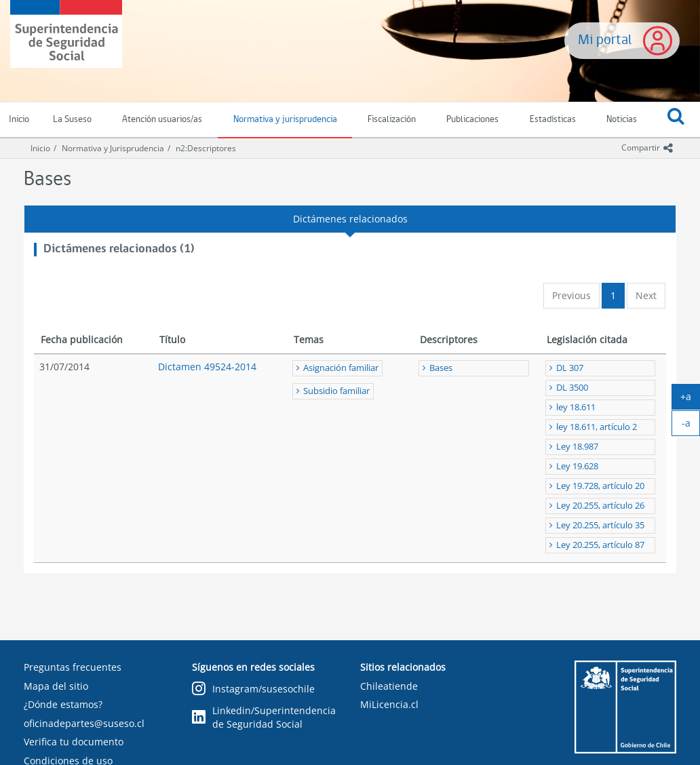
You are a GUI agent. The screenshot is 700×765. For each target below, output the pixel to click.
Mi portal (605, 40)
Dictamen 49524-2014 (207, 367)
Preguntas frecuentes (73, 667)
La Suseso (72, 120)
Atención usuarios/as (162, 120)
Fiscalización (392, 120)
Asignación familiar (341, 368)
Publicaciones (472, 120)
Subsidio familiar (336, 391)
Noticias (622, 120)
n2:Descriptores (206, 148)
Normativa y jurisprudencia (285, 120)
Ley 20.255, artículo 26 (600, 506)
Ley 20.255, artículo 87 (600, 545)
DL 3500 (572, 388)
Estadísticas (553, 120)
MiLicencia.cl (389, 704)
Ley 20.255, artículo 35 (600, 525)
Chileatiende (389, 686)
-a (691, 426)
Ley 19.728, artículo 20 (600, 486)
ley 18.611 (576, 407)
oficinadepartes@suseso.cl (84, 723)
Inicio (40, 148)
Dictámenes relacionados (350, 219)
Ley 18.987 (577, 447)
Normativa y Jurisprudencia (113, 148)
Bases (441, 368)
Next (646, 295)
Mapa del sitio (56, 686)
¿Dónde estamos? (63, 704)
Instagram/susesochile (253, 689)
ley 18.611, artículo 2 (597, 427)
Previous (571, 295)
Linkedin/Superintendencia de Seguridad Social (264, 717)
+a (690, 399)
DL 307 (570, 368)
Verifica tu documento (74, 742)
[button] (676, 120)
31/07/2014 (64, 367)
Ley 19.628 (577, 466)
